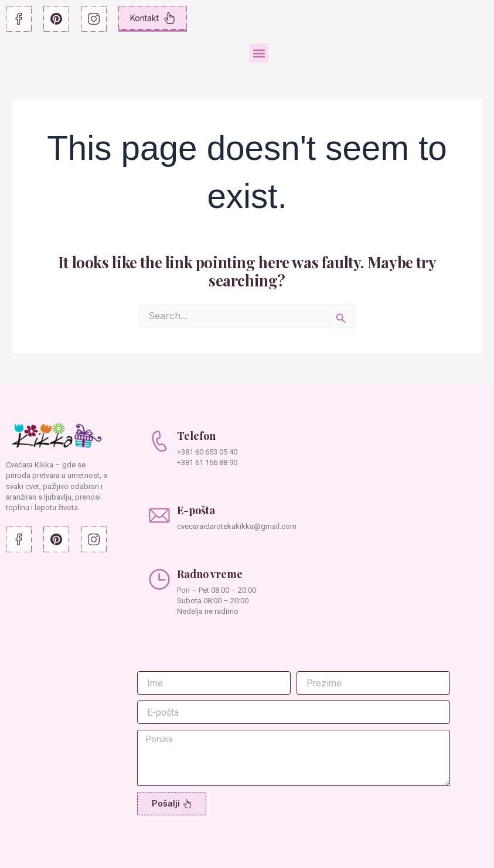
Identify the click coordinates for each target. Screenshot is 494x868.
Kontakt (153, 18)
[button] (259, 53)
